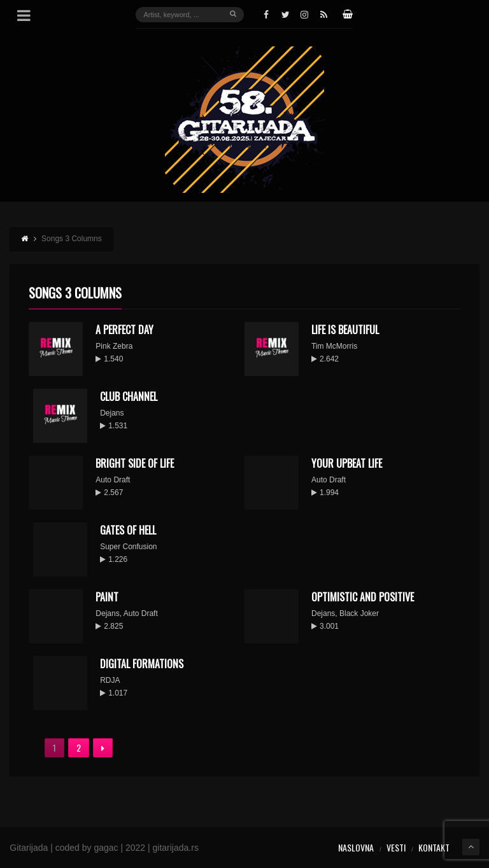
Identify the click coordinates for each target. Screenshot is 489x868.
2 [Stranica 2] (79, 747)
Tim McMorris (334, 346)
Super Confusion (128, 547)
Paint (107, 597)
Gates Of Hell (128, 530)
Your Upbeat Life (347, 463)
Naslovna (356, 847)
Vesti (396, 847)
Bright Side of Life (135, 463)
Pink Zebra (114, 346)
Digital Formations (142, 664)
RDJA (110, 680)
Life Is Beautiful (345, 330)
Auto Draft (113, 480)
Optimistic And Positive (363, 597)
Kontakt (434, 847)
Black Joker (359, 613)
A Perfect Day (124, 330)
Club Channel (129, 396)
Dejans (112, 413)
